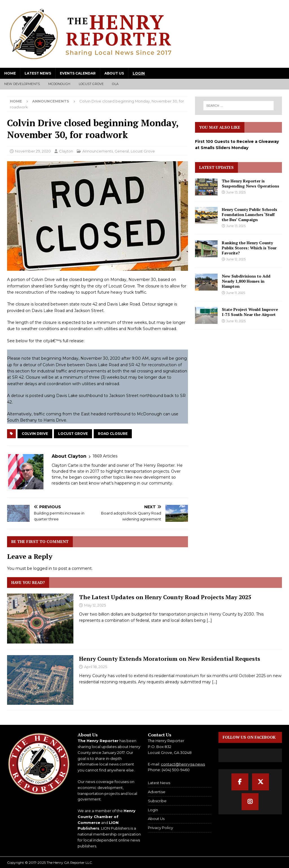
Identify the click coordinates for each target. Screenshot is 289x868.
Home (10, 73)
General (122, 151)
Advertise (157, 792)
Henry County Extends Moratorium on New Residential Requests (170, 659)
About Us (114, 73)
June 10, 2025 (236, 321)
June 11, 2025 (236, 293)
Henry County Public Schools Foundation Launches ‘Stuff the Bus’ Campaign (249, 214)
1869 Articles (105, 456)
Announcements (98, 151)
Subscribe (157, 801)
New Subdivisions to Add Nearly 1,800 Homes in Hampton (246, 281)
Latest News (38, 73)
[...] (209, 620)
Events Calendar (78, 73)
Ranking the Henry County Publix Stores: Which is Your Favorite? (249, 248)
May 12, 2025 (95, 605)
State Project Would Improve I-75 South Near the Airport (250, 312)
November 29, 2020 (33, 151)
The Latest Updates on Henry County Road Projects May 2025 (165, 597)
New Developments (22, 84)
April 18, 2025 (96, 667)
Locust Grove (91, 84)
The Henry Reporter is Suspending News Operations (250, 183)
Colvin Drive (35, 434)
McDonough (59, 84)
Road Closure (113, 434)
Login (139, 73)
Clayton (66, 151)
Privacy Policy (160, 828)
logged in (43, 568)
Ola (115, 84)
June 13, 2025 (236, 192)
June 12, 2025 (236, 259)
